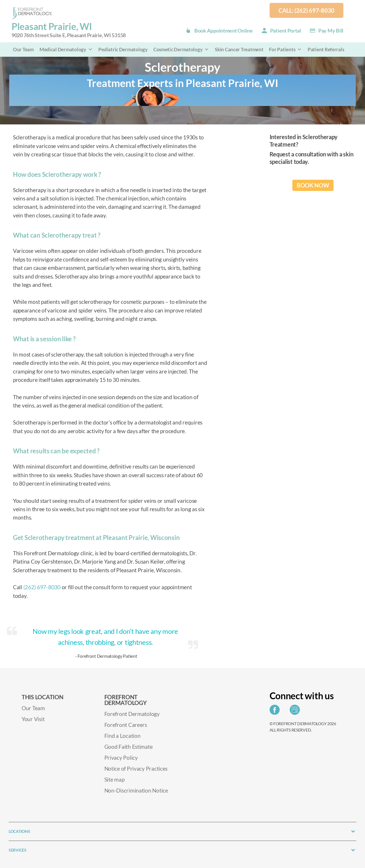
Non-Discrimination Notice (136, 790)
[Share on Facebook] (276, 711)
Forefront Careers (126, 725)
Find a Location (123, 736)
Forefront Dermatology (132, 714)
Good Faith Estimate (129, 747)
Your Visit (33, 719)
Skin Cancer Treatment (239, 49)
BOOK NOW (313, 185)
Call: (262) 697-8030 (306, 10)
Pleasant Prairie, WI (69, 30)
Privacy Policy (121, 758)
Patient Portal (286, 31)
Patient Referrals (326, 49)
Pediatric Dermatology (123, 49)
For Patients (285, 49)
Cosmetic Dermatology (181, 49)
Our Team (23, 49)
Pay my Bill (331, 31)
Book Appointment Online (224, 31)
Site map (114, 779)
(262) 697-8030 (42, 587)
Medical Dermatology (66, 49)
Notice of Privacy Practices (136, 768)
